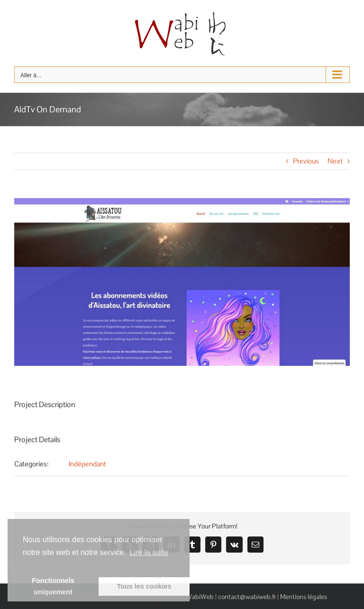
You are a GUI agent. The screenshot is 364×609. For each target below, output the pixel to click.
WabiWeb (200, 597)
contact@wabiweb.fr (247, 597)
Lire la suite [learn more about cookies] (149, 552)
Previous (306, 161)
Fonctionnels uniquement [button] (53, 586)
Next (335, 161)
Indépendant (87, 464)
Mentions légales (304, 597)
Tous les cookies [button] (144, 586)
